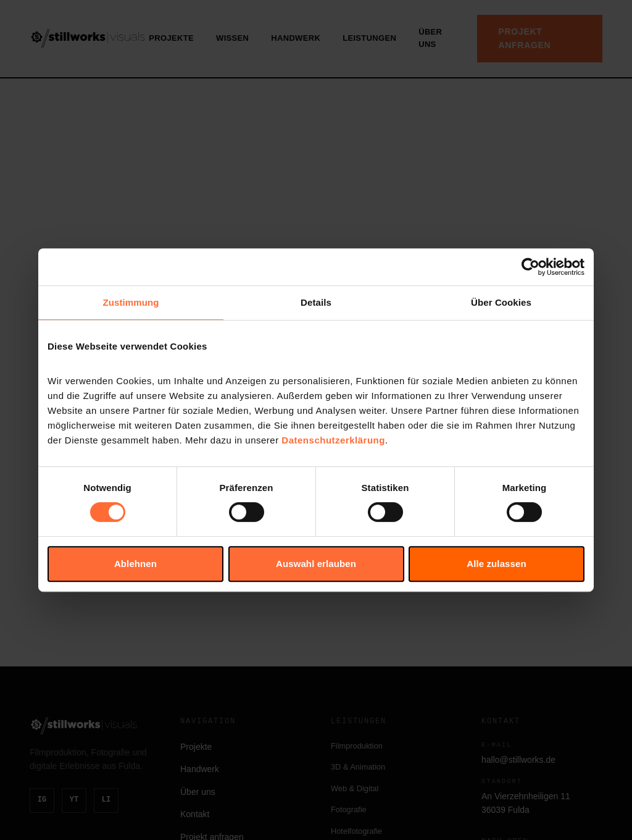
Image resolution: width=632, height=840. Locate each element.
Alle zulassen (496, 564)
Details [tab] (316, 302)
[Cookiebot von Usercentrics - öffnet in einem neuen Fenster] (530, 267)
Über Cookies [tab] (501, 302)
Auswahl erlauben (316, 564)
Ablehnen (135, 564)
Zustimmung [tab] (131, 302)
